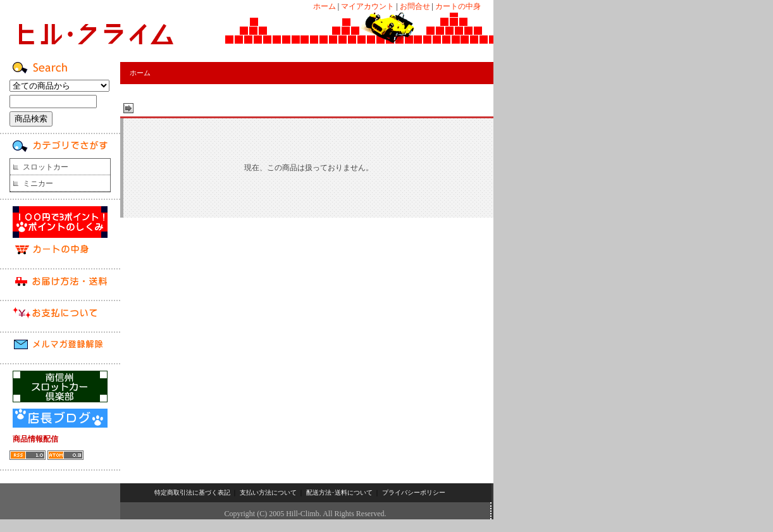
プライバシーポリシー (414, 492)
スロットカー (46, 167)
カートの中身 (458, 6)
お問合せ (415, 6)
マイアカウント (368, 6)
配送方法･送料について (339, 492)
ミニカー (38, 183)
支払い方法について (268, 492)
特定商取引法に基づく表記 (192, 492)
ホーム (325, 6)
